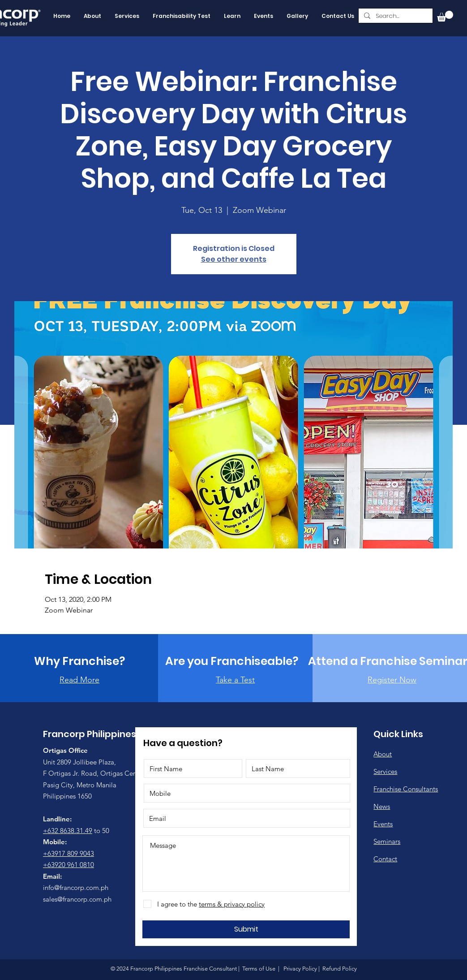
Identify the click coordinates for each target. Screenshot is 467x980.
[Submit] (246, 929)
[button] (445, 16)
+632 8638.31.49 (68, 831)
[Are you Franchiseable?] (232, 661)
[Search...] (395, 16)
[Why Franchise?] (79, 661)
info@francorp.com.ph (76, 887)
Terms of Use (259, 969)
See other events (234, 259)
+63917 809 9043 (69, 853)
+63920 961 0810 (69, 865)
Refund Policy (339, 969)
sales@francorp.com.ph (77, 899)
